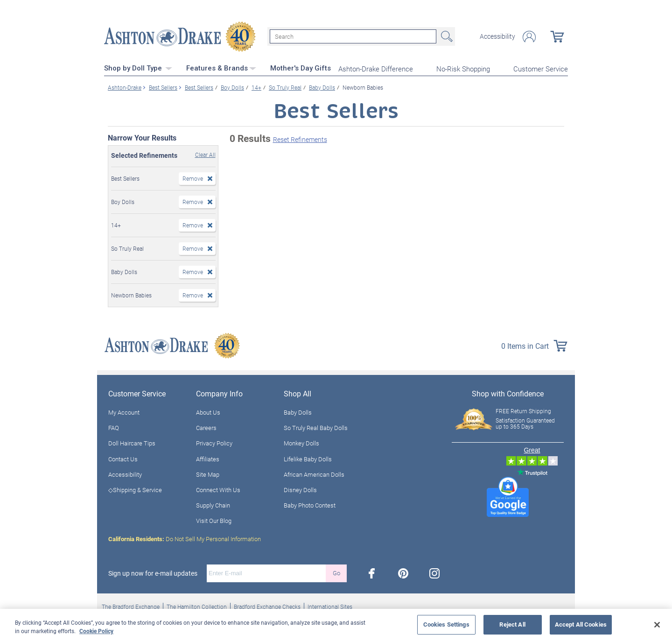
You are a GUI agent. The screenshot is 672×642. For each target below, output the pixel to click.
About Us (208, 412)
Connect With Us (218, 489)
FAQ (114, 427)
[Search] (353, 36)
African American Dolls (314, 474)
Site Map (208, 474)
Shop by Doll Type (138, 68)
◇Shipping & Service (135, 489)
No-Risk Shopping (463, 68)
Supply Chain (213, 505)
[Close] (657, 625)
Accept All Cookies (581, 624)
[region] (336, 625)
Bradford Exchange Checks (267, 606)
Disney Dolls (300, 489)
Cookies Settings (446, 624)
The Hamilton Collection (197, 606)
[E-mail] (266, 572)
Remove (193, 178)
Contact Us (123, 458)
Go (336, 572)
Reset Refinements (300, 139)
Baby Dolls (298, 412)
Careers (206, 427)
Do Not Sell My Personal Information (185, 538)
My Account (124, 412)
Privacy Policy (214, 443)
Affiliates (208, 458)
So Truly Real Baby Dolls (316, 427)
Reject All (512, 624)
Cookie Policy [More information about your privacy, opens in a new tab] (96, 631)
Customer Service (541, 68)
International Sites (330, 606)
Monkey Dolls (301, 443)
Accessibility (497, 36)
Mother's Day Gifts (301, 68)
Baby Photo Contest (310, 505)
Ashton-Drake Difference (376, 68)
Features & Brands (221, 68)
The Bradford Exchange (131, 606)
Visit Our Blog (214, 520)
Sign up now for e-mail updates (153, 572)
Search (446, 36)
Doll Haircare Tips (132, 443)
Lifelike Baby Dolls (308, 458)
